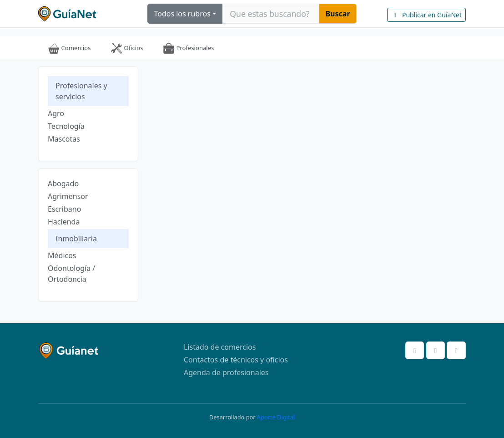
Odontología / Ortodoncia (71, 274)
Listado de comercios (220, 347)
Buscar (338, 14)
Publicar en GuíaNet (426, 15)
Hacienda (64, 222)
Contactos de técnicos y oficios (236, 360)
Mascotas (64, 139)
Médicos (62, 255)
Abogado (63, 183)
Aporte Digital (276, 417)
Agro (56, 113)
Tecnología (66, 126)
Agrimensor (68, 196)
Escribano (64, 209)
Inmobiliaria (76, 239)
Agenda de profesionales (226, 372)
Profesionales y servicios (81, 91)
